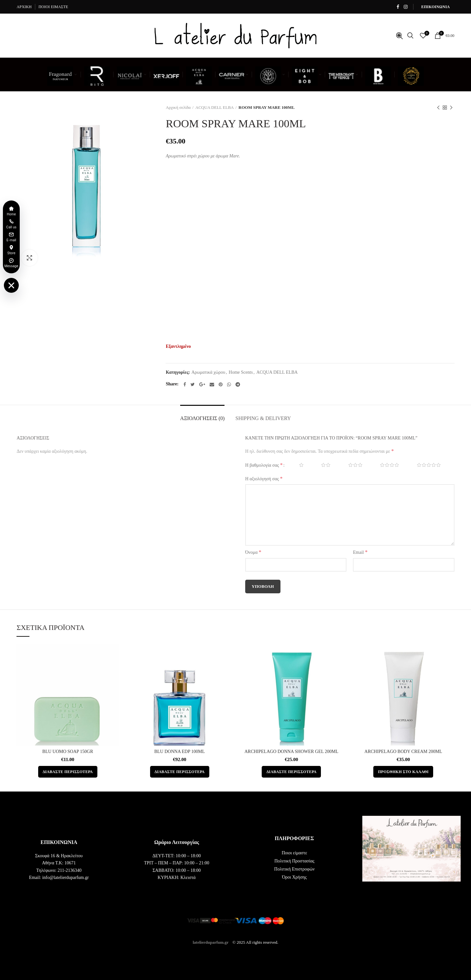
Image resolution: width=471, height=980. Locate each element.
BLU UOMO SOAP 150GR (68, 752)
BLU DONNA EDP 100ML (180, 752)
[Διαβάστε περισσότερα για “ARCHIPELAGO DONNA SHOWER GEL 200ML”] (291, 772)
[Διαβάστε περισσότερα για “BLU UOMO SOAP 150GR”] (68, 772)
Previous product (438, 108)
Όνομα (253, 552)
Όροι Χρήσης (294, 877)
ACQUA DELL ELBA (215, 107)
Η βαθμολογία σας (264, 465)
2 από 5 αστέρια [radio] (321, 465)
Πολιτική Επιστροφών (295, 869)
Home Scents (241, 372)
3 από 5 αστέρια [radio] (351, 465)
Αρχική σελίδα (178, 107)
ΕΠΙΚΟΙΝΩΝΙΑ (435, 7)
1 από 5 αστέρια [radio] (297, 465)
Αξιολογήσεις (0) (203, 418)
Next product (451, 108)
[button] (403, 772)
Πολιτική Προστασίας (294, 861)
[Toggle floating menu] (11, 285)
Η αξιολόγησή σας (264, 479)
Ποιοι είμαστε (295, 853)
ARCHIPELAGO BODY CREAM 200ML (403, 752)
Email (360, 552)
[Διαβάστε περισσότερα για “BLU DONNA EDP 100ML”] (180, 772)
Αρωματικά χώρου (208, 372)
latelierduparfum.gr (211, 942)
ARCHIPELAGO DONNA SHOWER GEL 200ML (291, 752)
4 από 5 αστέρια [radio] (385, 465)
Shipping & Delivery (263, 418)
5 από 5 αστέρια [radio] (424, 465)
